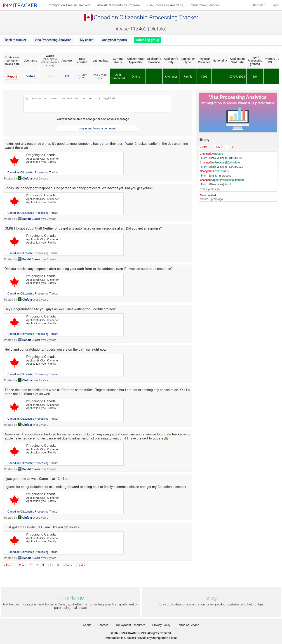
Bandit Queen (31, 219)
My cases (87, 40)
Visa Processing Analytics (53, 40)
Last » (81, 565)
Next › (68, 565)
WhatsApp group (147, 40)
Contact (103, 625)
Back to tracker (15, 40)
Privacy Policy (161, 625)
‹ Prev (217, 147)
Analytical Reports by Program (118, 5)
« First (204, 147)
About (87, 625)
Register (259, 5)
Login (275, 5)
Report (12, 76)
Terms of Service (188, 625)
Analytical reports (114, 40)
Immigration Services (204, 5)
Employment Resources (130, 625)
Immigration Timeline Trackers (69, 5)
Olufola (31, 76)
